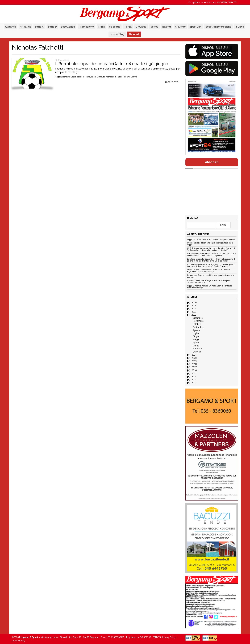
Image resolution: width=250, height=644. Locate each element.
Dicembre (198, 318)
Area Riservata (209, 2)
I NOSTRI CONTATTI (227, 2)
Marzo (196, 346)
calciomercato (84, 77)
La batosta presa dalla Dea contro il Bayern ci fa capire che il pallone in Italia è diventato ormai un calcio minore (211, 260)
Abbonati (134, 34)
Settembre (198, 327)
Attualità (25, 27)
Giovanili (141, 27)
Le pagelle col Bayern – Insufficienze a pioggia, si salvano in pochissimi (211, 276)
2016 (194, 370)
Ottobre (197, 324)
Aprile (196, 343)
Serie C (39, 27)
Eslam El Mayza (98, 77)
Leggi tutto (172, 82)
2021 (194, 355)
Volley (154, 27)
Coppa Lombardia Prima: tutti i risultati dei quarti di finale (211, 240)
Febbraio (197, 349)
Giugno (196, 336)
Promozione (86, 27)
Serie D (52, 27)
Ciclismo (180, 27)
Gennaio (197, 352)
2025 (194, 306)
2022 (194, 315)
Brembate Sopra (69, 77)
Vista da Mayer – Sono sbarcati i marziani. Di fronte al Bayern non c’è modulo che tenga (209, 271)
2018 (194, 364)
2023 (194, 312)
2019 (194, 361)
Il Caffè (240, 27)
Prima (102, 27)
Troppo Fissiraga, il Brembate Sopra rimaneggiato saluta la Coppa (210, 244)
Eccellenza (68, 27)
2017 (194, 367)
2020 (194, 358)
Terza (128, 27)
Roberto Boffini (130, 77)
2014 (194, 377)
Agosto (196, 330)
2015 (194, 373)
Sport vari (196, 27)
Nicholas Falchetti (114, 77)
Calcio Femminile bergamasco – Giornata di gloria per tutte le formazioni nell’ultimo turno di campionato (212, 255)
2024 (194, 309)
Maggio (196, 339)
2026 (194, 303)
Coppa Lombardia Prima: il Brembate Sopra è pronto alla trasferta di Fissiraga (210, 287)
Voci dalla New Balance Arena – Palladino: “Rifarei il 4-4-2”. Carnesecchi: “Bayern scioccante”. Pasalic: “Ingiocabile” (211, 265)
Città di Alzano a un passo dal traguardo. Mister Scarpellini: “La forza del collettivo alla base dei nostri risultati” (211, 249)
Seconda (115, 27)
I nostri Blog (117, 34)
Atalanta (10, 27)
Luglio (196, 333)
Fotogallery (194, 2)
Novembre (198, 321)
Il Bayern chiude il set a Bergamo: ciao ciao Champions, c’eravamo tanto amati (209, 282)
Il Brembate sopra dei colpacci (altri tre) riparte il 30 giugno (112, 64)
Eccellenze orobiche (218, 27)
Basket (167, 27)
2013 (194, 379)
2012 (194, 383)
